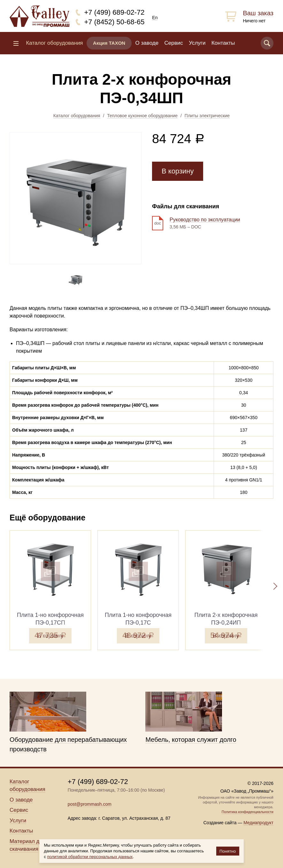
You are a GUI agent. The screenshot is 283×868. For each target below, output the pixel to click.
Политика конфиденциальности (248, 812)
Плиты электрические (207, 116)
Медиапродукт (258, 823)
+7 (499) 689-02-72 (115, 12)
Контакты (223, 43)
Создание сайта (220, 823)
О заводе (147, 43)
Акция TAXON (109, 43)
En (155, 18)
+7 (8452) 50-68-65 (115, 22)
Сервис (174, 43)
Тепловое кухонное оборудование (142, 116)
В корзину (178, 171)
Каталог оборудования (77, 116)
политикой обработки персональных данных (90, 857)
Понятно (228, 851)
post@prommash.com (90, 804)
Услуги (197, 43)
